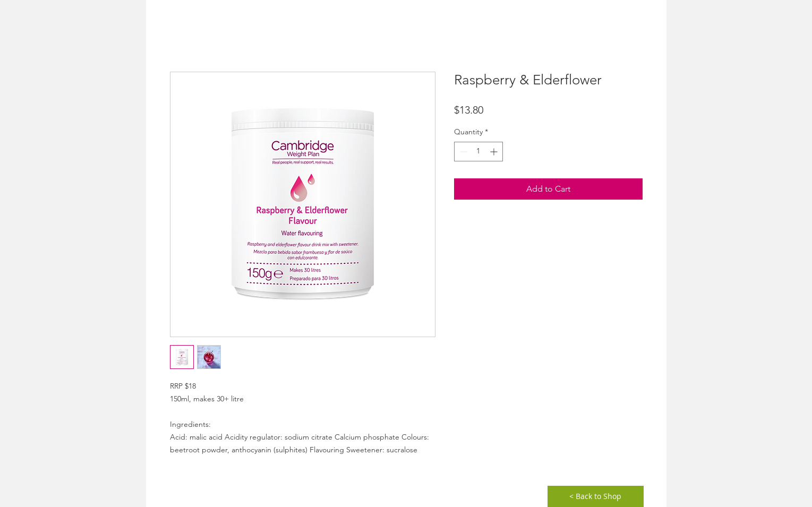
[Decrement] (462, 152)
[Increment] (495, 152)
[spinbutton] (478, 152)
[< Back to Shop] (596, 496)
